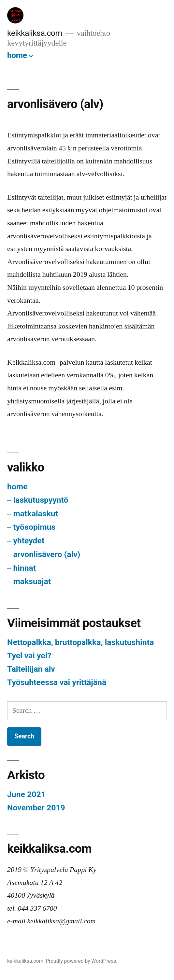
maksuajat (32, 581)
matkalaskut (36, 514)
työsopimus (34, 527)
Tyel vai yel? (29, 656)
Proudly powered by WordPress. (81, 961)
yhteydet (29, 541)
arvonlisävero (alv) (47, 554)
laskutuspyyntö (41, 500)
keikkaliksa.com (35, 33)
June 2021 (26, 794)
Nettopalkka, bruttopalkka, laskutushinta (80, 642)
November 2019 (36, 808)
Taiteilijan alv (31, 669)
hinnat (24, 568)
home (17, 55)
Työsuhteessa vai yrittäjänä (57, 682)
